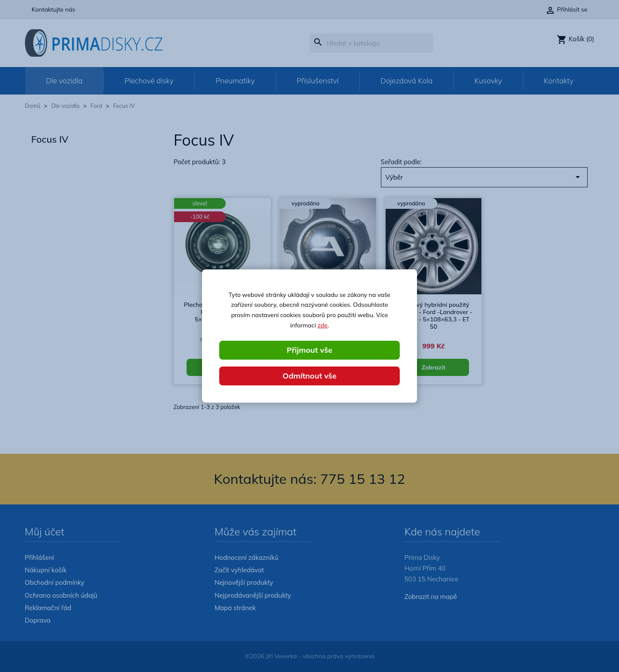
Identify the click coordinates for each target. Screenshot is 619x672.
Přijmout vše (309, 350)
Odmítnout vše (309, 376)
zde (323, 325)
